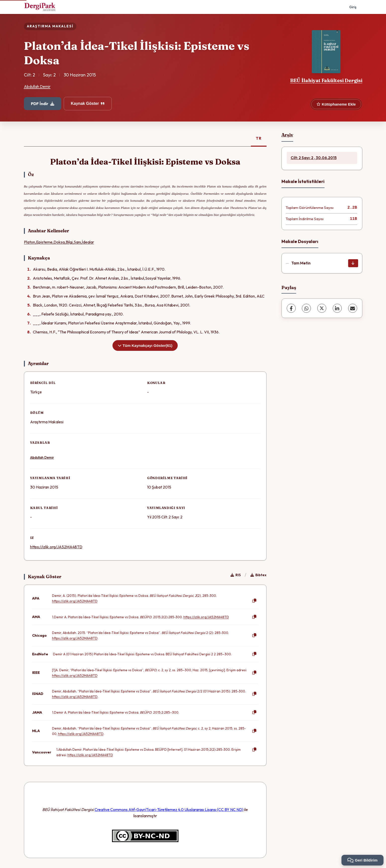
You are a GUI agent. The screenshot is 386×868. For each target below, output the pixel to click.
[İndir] (353, 263)
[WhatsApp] (306, 308)
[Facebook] (291, 308)
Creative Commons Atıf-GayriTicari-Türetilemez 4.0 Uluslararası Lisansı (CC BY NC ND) (169, 809)
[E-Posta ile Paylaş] (353, 308)
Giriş (353, 7)
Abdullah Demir (37, 86)
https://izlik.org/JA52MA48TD (56, 547)
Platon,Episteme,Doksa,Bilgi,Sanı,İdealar (59, 242)
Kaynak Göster (88, 103)
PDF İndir (43, 104)
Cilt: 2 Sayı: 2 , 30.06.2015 (314, 158)
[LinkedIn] (337, 308)
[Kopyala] (254, 601)
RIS (236, 575)
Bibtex (258, 575)
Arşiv (287, 135)
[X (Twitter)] (322, 308)
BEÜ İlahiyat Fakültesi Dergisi (326, 80)
